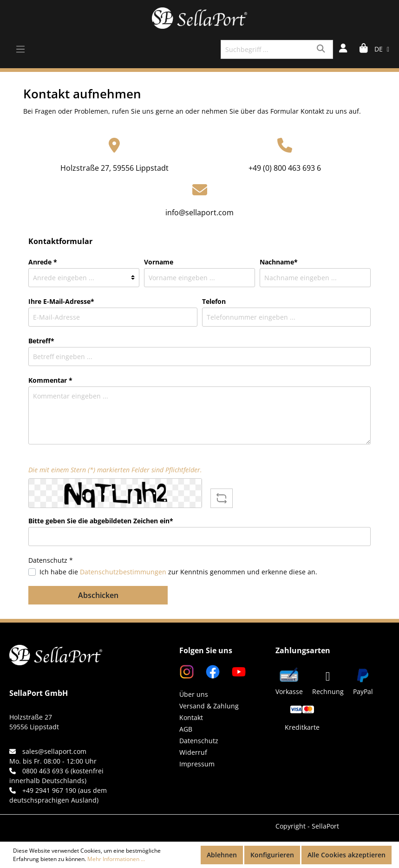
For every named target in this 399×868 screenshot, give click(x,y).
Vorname (159, 262)
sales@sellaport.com (54, 751)
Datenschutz (199, 741)
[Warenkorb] (364, 49)
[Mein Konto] (343, 49)
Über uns (194, 694)
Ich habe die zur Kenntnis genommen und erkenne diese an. (178, 572)
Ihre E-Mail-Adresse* (61, 301)
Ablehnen (222, 855)
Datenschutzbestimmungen (123, 572)
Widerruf (193, 752)
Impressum (197, 764)
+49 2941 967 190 (49, 790)
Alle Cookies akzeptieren (347, 855)
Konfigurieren (272, 855)
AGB (186, 729)
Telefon (214, 301)
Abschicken (98, 595)
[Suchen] (322, 49)
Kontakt (191, 717)
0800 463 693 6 (46, 771)
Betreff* (41, 341)
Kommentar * (50, 380)
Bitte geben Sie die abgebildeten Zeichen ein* (101, 521)
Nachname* (279, 262)
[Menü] (20, 49)
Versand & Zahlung (209, 706)
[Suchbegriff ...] (266, 49)
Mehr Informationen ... (116, 859)
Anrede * (43, 262)
